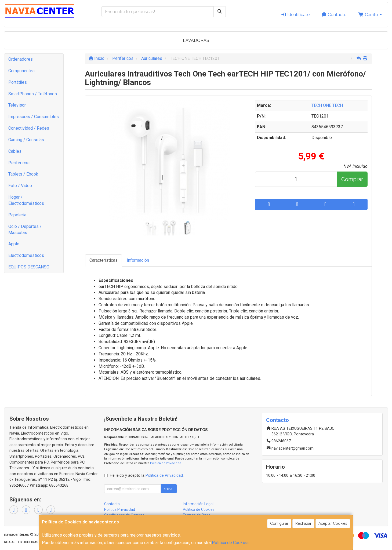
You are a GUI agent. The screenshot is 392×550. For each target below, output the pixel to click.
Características (104, 260)
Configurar (279, 523)
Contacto (334, 15)
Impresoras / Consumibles (34, 117)
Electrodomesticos (26, 255)
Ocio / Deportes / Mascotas (25, 230)
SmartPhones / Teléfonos (33, 94)
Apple (14, 244)
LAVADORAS (196, 40)
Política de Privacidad (166, 463)
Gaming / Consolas (26, 140)
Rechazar (303, 523)
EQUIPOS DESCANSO (29, 267)
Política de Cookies (230, 543)
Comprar (352, 179)
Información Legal (198, 504)
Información (138, 260)
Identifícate (295, 15)
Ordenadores (21, 59)
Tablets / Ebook (23, 174)
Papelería (17, 215)
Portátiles (18, 82)
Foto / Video (20, 186)
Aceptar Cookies (333, 523)
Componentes (21, 71)
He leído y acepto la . (147, 476)
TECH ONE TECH (327, 105)
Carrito (370, 15)
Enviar (169, 489)
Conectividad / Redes (29, 128)
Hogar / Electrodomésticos (26, 200)
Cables (15, 151)
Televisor (17, 105)
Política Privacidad (120, 509)
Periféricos (19, 163)
